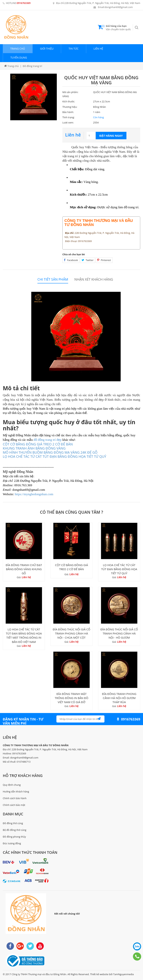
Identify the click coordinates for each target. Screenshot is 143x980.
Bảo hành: (68, 112)
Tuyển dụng (19, 58)
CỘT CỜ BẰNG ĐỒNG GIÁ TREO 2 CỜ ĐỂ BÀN (38, 444)
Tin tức (73, 49)
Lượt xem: (68, 122)
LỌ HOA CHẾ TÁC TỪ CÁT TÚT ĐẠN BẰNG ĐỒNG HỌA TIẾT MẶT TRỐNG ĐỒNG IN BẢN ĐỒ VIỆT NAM (24, 635)
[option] (34, 97)
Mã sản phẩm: (70, 92)
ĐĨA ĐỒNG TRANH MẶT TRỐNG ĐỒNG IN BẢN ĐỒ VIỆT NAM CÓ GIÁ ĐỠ (71, 698)
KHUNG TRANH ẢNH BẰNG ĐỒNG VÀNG (34, 448)
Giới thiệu (47, 49)
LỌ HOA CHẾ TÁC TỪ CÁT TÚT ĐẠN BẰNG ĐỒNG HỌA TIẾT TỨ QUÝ (119, 569)
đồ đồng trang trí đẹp (47, 440)
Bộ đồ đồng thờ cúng (15, 830)
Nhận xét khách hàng (94, 279)
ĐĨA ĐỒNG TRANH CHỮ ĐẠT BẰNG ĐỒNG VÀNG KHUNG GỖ (24, 569)
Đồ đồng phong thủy (14, 837)
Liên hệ (98, 49)
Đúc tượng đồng (12, 843)
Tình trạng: (68, 117)
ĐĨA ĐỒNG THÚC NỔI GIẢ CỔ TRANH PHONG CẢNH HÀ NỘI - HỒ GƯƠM (119, 633)
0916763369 (24, 3)
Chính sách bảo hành (15, 798)
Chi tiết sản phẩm (53, 279)
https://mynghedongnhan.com (34, 494)
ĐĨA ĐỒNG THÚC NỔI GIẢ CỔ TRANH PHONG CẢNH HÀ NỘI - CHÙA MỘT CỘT (71, 633)
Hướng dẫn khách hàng (16, 791)
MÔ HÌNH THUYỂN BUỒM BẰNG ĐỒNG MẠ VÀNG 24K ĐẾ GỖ (50, 452)
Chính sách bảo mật (14, 805)
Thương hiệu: (70, 107)
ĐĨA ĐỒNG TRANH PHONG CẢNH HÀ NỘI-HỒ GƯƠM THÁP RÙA (119, 698)
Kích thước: (69, 101)
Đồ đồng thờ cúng (13, 823)
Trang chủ (18, 49)
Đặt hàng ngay (111, 136)
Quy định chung (12, 785)
